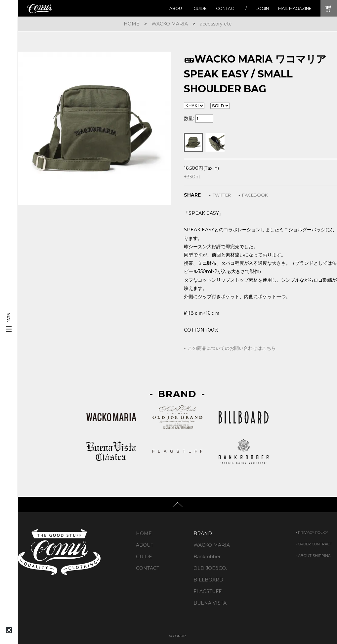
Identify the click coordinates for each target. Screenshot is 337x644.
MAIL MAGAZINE (295, 8)
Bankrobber (207, 557)
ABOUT (177, 8)
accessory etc (216, 24)
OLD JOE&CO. (210, 568)
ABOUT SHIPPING (314, 556)
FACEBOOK (255, 195)
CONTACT (226, 8)
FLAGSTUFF (208, 591)
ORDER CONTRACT (315, 544)
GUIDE (200, 8)
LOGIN (262, 8)
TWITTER (222, 195)
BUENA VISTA (210, 603)
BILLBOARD (208, 580)
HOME (132, 24)
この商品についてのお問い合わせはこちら (232, 348)
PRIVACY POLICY (313, 532)
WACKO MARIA (170, 24)
